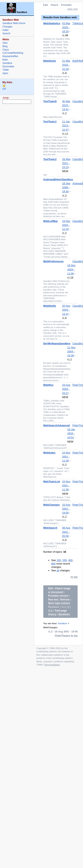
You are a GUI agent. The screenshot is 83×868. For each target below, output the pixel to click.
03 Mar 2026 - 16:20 (66, 27)
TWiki (6, 70)
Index (5, 30)
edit (4, 89)
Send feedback (52, 665)
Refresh (65, 600)
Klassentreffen (10, 56)
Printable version (58, 596)
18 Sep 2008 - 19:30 (66, 187)
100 (59, 560)
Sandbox (63, 623)
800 (54, 564)
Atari (5, 43)
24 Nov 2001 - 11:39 (66, 457)
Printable (66, 5)
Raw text (53, 600)
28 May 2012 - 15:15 (66, 163)
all (58, 570)
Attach (54, 5)
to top (74, 577)
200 (65, 560)
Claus (6, 50)
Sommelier (8, 67)
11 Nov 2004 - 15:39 (71, 351)
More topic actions (59, 603)
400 (70, 560)
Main (5, 60)
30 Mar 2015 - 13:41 (66, 105)
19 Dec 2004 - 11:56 (71, 269)
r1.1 (50, 611)
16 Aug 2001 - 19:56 (66, 509)
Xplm (5, 73)
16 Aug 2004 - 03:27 (66, 389)
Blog (5, 46)
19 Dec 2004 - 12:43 (66, 225)
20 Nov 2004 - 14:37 (66, 310)
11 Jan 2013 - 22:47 (66, 126)
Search (6, 33)
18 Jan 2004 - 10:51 (71, 433)
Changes (7, 27)
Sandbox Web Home (14, 23)
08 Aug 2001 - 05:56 (66, 532)
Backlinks (64, 614)
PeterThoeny (63, 636)
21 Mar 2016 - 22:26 (66, 65)
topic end (73, 9)
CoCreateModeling (13, 53)
